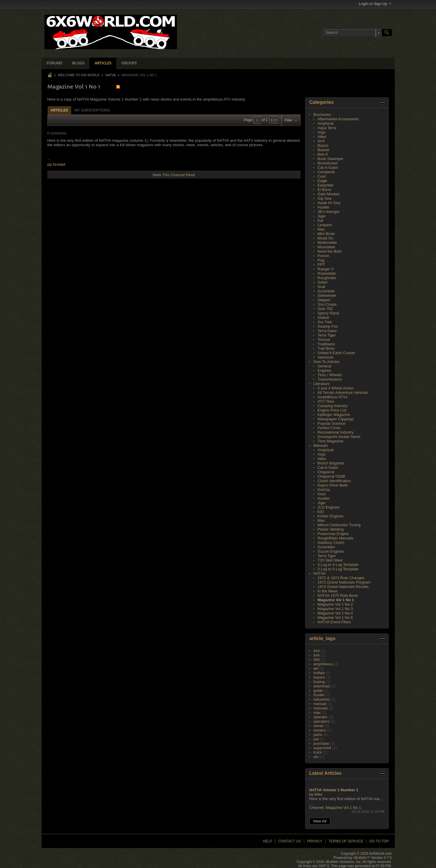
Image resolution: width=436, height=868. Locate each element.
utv (316, 757)
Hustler (324, 207)
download (322, 686)
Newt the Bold (330, 251)
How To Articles (327, 362)
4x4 (317, 651)
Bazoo (323, 145)
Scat (321, 287)
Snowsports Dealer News (339, 437)
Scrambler (326, 291)
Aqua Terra (327, 128)
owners (320, 730)
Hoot (322, 494)
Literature (322, 384)
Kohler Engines (331, 516)
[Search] (353, 33)
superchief (322, 748)
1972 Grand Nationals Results (343, 587)
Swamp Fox (328, 326)
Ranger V (326, 269)
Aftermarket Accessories (338, 119)
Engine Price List (332, 410)
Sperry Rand (328, 313)
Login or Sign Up (375, 4)
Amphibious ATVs (333, 397)
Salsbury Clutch (331, 543)
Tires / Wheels (330, 375)
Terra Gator (327, 331)
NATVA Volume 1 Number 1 (334, 790)
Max (321, 229)
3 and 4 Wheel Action (336, 388)
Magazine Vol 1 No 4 (335, 613)
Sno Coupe (327, 304)
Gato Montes (329, 194)
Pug (321, 260)
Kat (321, 220)
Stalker (324, 318)
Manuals (321, 445)
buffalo (319, 673)
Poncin (324, 256)
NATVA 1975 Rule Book (338, 595)
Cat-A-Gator (328, 168)
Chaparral (326, 472)
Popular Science (332, 423)
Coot (322, 176)
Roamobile (327, 273)
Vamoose (326, 357)
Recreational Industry (336, 432)
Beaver (324, 150)
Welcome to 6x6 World (79, 75)
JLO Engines (329, 507)
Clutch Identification (334, 481)
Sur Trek (325, 322)
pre (316, 739)
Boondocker (328, 163)
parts (318, 735)
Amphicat (326, 123)
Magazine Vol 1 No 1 (336, 600)
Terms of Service (346, 841)
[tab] (59, 110)
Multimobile (327, 243)
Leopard (325, 225)
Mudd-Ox (325, 238)
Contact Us (290, 841)
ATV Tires (326, 401)
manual (320, 704)
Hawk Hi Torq (329, 203)
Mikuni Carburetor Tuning (339, 525)
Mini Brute (326, 234)
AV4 (321, 141)
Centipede (326, 172)
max (317, 713)
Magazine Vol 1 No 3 (335, 609)
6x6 (317, 655)
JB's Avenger (329, 212)
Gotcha (324, 490)
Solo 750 (325, 309)
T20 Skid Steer (330, 560)
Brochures (322, 115)
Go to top (379, 841)
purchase (321, 743)
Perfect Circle (329, 428)
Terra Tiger (327, 335)
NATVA (111, 75)
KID (321, 512)
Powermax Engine (333, 534)
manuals (321, 708)
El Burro (325, 190)
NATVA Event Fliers (334, 622)
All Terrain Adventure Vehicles (343, 393)
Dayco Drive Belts (333, 485)
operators (322, 721)
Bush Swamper (331, 159)
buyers (319, 677)
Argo (322, 132)
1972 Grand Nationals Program (344, 582)
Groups (129, 63)
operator (321, 717)
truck (318, 752)
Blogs (78, 63)
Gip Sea (325, 198)
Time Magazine (331, 441)
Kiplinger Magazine (334, 415)
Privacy (315, 841)
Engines (325, 370)
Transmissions (330, 379)
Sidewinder (327, 295)
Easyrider (326, 185)
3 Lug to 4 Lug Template (338, 565)
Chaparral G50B (331, 476)
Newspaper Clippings (336, 419)
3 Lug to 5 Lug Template (338, 569)
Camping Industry (333, 406)
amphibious (323, 664)
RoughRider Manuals (336, 538)
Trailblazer (326, 344)
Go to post (57, 165)
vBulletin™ (362, 858)
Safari (323, 282)
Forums (54, 63)
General (324, 366)
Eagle (323, 181)
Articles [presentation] (59, 110)
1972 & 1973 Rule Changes (341, 578)
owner (319, 726)
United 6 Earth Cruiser (337, 353)
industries (322, 699)
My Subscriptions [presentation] (92, 110)
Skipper (324, 300)
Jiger (322, 216)
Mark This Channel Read (174, 175)
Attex (322, 137)
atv (316, 668)
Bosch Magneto (331, 463)
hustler (319, 695)
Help (267, 841)
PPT (321, 265)
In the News (328, 591)
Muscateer (327, 247)
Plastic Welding (331, 529)
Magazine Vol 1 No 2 (335, 604)
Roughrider (327, 278)
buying (319, 682)
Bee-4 (323, 154)
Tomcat (324, 340)
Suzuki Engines (331, 551)
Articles (103, 63)
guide (318, 690)
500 (317, 660)
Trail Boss (326, 348)
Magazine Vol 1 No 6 (335, 618)
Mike (318, 794)
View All (320, 821)
